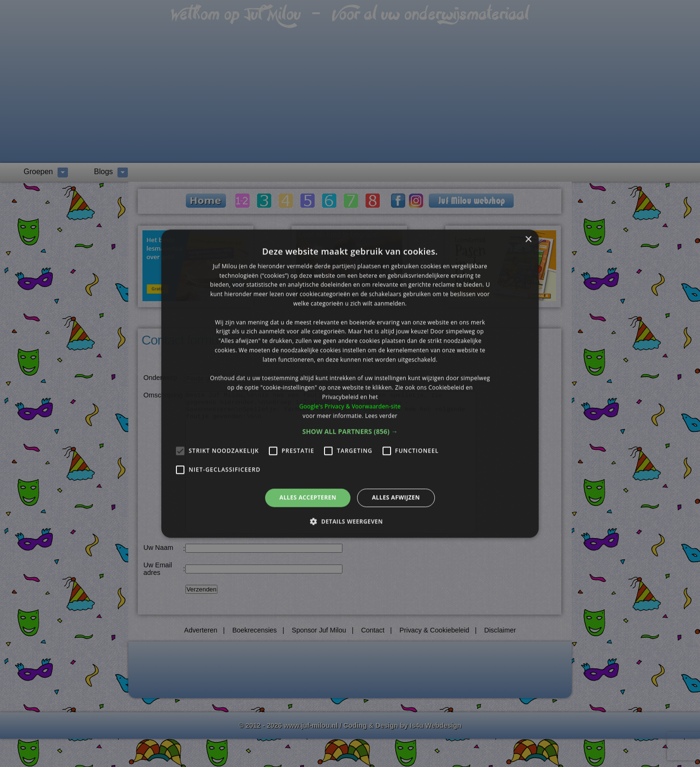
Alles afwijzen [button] (396, 498)
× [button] (528, 240)
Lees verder (381, 416)
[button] (350, 432)
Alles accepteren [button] (308, 498)
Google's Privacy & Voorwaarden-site (350, 406)
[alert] (350, 383)
